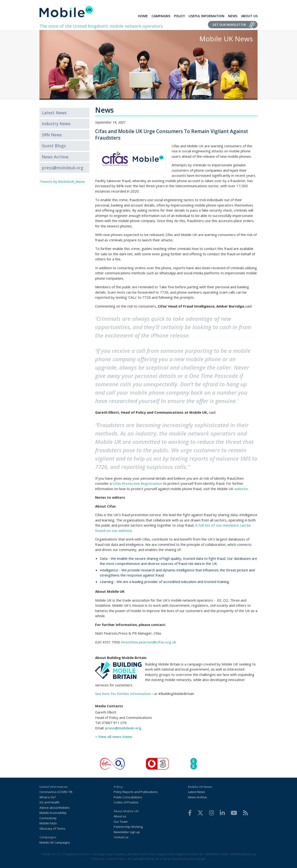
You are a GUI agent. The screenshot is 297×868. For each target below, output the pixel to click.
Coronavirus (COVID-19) (56, 792)
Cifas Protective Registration (137, 483)
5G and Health (50, 802)
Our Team (121, 822)
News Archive (55, 157)
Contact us (121, 837)
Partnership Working (128, 827)
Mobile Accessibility (53, 813)
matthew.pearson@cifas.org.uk (149, 642)
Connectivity (48, 818)
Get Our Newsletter (229, 25)
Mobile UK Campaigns (55, 842)
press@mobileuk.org (63, 168)
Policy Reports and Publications (136, 792)
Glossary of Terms (52, 829)
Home (143, 16)
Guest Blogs (54, 146)
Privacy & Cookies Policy (108, 859)
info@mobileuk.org (242, 854)
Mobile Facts (48, 823)
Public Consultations (128, 797)
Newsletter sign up (127, 832)
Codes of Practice (126, 802)
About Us (249, 16)
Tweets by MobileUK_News (62, 181)
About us (120, 816)
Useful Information (207, 16)
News (233, 16)
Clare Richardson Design (189, 859)
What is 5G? (48, 797)
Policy (179, 16)
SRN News (52, 135)
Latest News (54, 113)
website (241, 489)
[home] (66, 12)
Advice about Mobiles (55, 808)
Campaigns (161, 16)
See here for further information (123, 694)
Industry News (56, 124)
